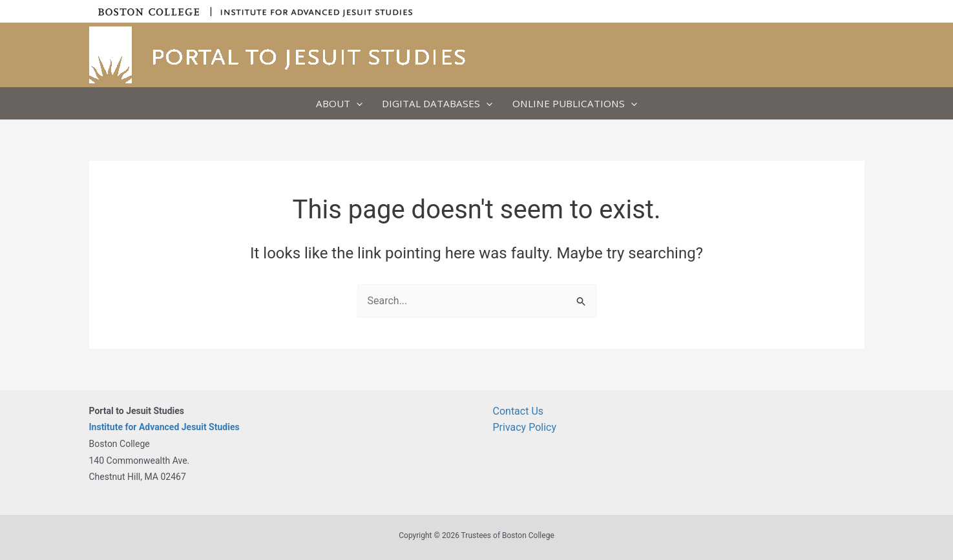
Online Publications (575, 103)
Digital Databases (437, 103)
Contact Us (518, 411)
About (339, 103)
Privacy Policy (525, 427)
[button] (356, 103)
